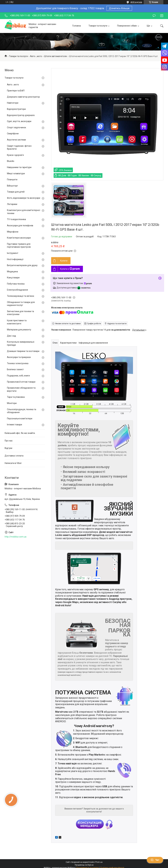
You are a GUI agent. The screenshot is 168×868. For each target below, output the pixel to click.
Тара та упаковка (16, 397)
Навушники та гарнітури (19, 167)
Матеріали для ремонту (19, 330)
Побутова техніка (16, 284)
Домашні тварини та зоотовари (23, 351)
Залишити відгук (154, 16)
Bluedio (11, 161)
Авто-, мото (36, 56)
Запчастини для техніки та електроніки (20, 313)
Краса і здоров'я (15, 155)
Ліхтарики (12, 204)
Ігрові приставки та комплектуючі (17, 322)
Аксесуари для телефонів (20, 226)
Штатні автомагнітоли (55, 56)
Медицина (12, 272)
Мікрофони (13, 232)
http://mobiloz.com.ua (15, 537)
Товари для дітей (16, 192)
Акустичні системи (16, 140)
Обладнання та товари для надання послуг (21, 304)
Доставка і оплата (14, 456)
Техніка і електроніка (18, 363)
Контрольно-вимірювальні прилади (21, 343)
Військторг (12, 186)
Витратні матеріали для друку (22, 265)
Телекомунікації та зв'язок (21, 296)
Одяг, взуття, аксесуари (19, 121)
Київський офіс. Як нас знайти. (20, 433)
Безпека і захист (15, 369)
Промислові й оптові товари (21, 382)
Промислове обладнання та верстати (21, 389)
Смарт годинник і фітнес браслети (19, 147)
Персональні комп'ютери (20, 419)
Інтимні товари (14, 425)
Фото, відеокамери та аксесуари (24, 198)
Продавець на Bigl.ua (84, 865)
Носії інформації (15, 259)
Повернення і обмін (127, 26)
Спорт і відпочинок (17, 127)
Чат (155, 860)
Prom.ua (99, 862)
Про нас (9, 441)
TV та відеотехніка (16, 219)
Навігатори (13, 103)
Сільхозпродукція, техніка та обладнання (22, 411)
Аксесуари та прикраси (19, 357)
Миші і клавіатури (16, 173)
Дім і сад (11, 336)
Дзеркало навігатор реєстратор (23, 97)
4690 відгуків (136, 2)
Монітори (12, 403)
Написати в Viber (13, 463)
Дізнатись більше (119, 8)
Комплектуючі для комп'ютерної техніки (24, 212)
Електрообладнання (17, 290)
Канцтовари (13, 278)
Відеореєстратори (16, 109)
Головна (77, 26)
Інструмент (13, 253)
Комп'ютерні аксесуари (19, 238)
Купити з (70, 269)
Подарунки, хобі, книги (18, 376)
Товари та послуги (98, 26)
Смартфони (13, 134)
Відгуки (8, 448)
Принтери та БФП (16, 91)
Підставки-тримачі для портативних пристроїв (19, 245)
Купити (64, 261)
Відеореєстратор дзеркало (21, 115)
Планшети (12, 180)
